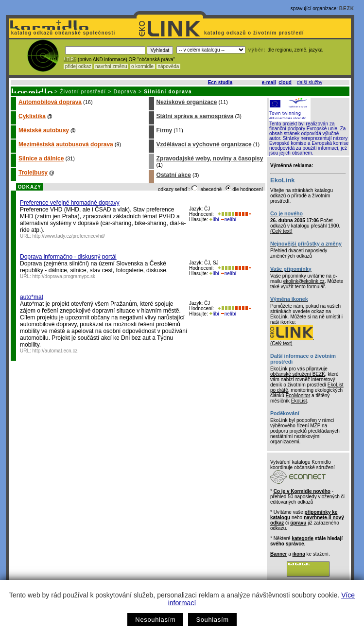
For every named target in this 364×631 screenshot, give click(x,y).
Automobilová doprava (50, 102)
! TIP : (70, 60)
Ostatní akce (174, 175)
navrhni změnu (111, 66)
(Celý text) (281, 231)
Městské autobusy (44, 130)
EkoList (299, 401)
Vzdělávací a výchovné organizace (204, 144)
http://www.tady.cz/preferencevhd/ (69, 236)
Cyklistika (32, 116)
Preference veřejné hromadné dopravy (70, 203)
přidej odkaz (78, 66)
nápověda (169, 66)
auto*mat (32, 297)
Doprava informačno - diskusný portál (68, 257)
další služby (310, 82)
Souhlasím (212, 620)
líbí (214, 219)
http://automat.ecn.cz (55, 351)
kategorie (302, 538)
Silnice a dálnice (41, 158)
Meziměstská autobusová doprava (66, 144)
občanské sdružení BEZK (298, 374)
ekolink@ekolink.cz (304, 281)
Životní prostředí (83, 92)
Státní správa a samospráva (195, 116)
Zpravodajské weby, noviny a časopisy (210, 158)
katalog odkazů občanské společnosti (62, 33)
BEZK (347, 9)
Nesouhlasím (155, 620)
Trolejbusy (33, 173)
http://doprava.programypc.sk (64, 276)
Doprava (125, 92)
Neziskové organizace (187, 102)
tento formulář (310, 287)
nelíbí (228, 219)
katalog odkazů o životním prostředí (255, 33)
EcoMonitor (298, 395)
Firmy (165, 130)
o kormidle (142, 66)
